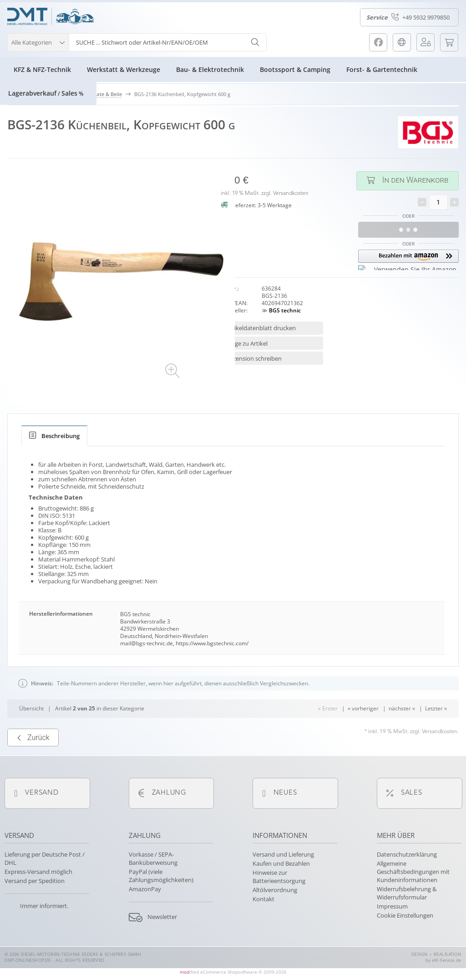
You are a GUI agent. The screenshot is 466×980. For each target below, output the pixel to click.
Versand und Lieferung (283, 854)
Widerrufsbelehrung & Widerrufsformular (407, 893)
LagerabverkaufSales (46, 93)
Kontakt (263, 899)
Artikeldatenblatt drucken (261, 328)
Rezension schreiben (254, 358)
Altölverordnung (275, 890)
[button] (38, 41)
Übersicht (31, 737)
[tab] (54, 436)
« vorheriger (363, 737)
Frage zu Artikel (247, 343)
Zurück (33, 766)
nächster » (402, 737)
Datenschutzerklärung (407, 854)
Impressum (392, 906)
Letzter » (436, 737)
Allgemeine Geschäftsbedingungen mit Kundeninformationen (413, 872)
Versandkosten (291, 194)
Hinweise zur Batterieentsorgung (279, 877)
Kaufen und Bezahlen (281, 863)
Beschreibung (54, 436)
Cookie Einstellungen (405, 915)
